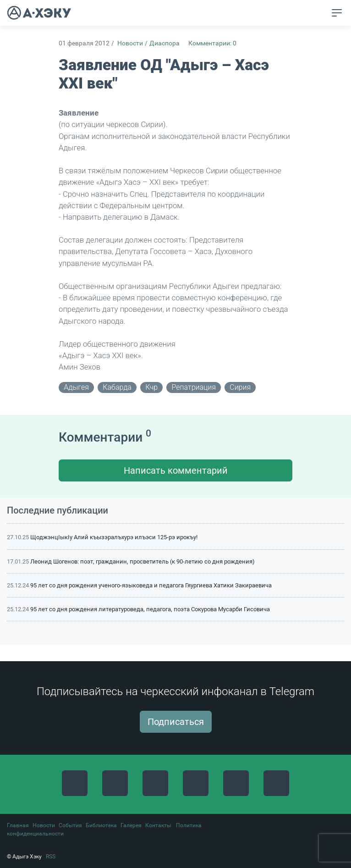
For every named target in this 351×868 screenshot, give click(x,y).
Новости (130, 43)
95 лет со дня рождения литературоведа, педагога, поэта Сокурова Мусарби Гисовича (150, 609)
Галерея (131, 825)
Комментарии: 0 (212, 43)
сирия (240, 387)
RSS (51, 857)
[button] (320, 13)
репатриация (194, 387)
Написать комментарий (176, 470)
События (70, 825)
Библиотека (101, 825)
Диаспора (165, 43)
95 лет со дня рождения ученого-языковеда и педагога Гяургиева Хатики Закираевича (151, 585)
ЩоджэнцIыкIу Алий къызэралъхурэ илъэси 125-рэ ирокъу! (114, 537)
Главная (18, 825)
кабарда (117, 387)
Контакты (158, 825)
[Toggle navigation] (337, 13)
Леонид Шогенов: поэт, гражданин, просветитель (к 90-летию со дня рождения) (143, 561)
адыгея (76, 387)
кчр (151, 387)
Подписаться (176, 722)
